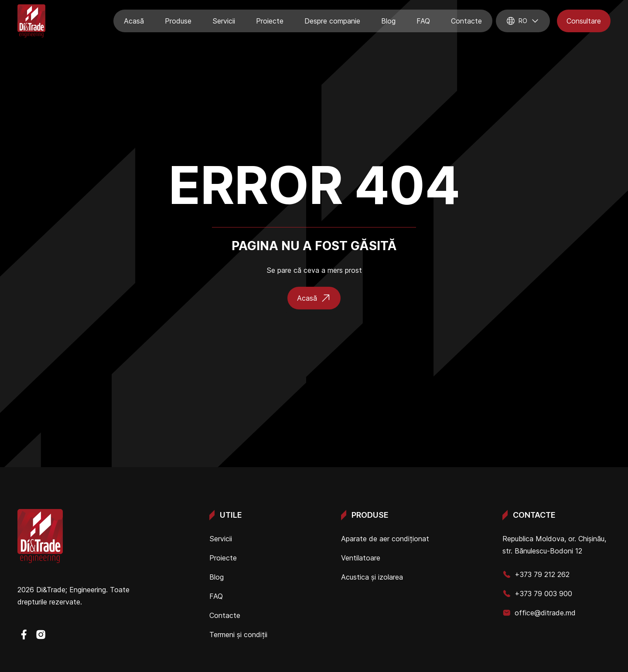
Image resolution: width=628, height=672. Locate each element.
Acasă (134, 21)
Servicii (224, 21)
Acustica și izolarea (372, 577)
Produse (178, 21)
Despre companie (332, 21)
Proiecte (270, 21)
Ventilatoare (361, 558)
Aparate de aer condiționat (385, 539)
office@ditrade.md (539, 613)
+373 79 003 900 (537, 594)
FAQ (423, 21)
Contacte (466, 21)
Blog (388, 21)
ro (523, 21)
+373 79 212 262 (536, 574)
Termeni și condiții (238, 635)
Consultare (584, 21)
